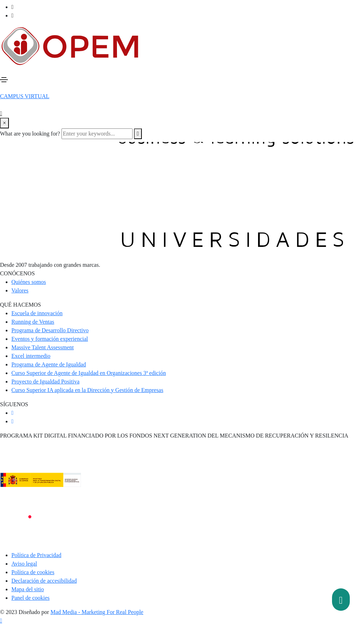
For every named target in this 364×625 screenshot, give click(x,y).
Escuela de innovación (37, 313)
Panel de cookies (31, 598)
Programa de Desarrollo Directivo (50, 330)
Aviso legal (24, 564)
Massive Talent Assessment (42, 347)
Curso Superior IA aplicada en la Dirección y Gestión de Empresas (87, 390)
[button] (25, 96)
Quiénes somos (29, 282)
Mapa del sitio (28, 589)
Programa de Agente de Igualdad (49, 364)
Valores (20, 290)
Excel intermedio (31, 356)
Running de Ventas (33, 322)
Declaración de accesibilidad (44, 581)
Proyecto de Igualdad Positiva (45, 382)
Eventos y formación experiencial (50, 339)
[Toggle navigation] (4, 80)
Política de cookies (33, 572)
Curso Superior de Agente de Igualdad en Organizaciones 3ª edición (89, 373)
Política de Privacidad (36, 555)
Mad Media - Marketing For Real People (97, 612)
